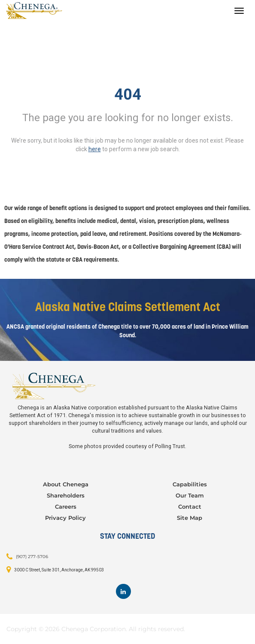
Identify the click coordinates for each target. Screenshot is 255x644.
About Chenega (66, 484)
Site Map (190, 518)
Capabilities (190, 484)
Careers (66, 507)
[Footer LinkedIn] (123, 591)
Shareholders (66, 495)
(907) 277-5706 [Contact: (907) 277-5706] (32, 556)
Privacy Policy (65, 518)
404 (128, 95)
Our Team (190, 495)
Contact (190, 507)
